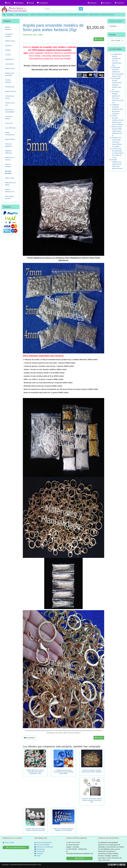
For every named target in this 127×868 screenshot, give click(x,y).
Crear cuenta (8, 843)
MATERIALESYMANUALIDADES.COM (27, 865)
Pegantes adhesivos (9, 152)
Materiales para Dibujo (10, 184)
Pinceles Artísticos (8, 81)
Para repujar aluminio (9, 197)
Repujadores (9, 59)
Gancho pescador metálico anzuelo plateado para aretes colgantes (118, 120)
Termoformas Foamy (10, 97)
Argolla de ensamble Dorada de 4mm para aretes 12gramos (117, 109)
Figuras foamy (10, 139)
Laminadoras (9, 64)
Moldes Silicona (10, 91)
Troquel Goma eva (10, 104)
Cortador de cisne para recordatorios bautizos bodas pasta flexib (64, 772)
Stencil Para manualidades (10, 111)
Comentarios (30, 738)
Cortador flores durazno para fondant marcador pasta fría (35, 829)
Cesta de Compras (116, 21)
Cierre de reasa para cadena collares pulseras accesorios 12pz (92, 800)
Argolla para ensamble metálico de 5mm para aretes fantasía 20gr (118, 72)
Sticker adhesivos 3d (10, 190)
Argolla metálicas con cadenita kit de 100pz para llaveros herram (117, 164)
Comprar (99, 39)
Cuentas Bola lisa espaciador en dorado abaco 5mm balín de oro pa (118, 153)
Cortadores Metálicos (9, 35)
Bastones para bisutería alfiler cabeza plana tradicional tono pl (117, 131)
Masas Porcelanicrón (10, 134)
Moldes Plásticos (8, 28)
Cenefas (8, 55)
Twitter (38, 856)
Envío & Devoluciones (43, 843)
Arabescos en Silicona (10, 159)
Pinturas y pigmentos (9, 145)
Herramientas (10, 87)
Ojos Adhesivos (10, 128)
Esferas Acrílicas (8, 165)
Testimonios (40, 851)
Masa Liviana (10, 178)
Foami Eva (9, 123)
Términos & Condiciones (44, 847)
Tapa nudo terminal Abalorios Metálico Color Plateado (64, 829)
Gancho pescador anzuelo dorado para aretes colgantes (92, 771)
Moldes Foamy (10, 41)
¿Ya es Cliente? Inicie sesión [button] (16, 847)
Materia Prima (10, 69)
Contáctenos (40, 849)
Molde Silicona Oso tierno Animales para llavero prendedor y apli (35, 772)
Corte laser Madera (9, 118)
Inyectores (9, 45)
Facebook (39, 853)
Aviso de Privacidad (42, 845)
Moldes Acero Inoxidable (10, 74)
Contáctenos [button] (79, 858)
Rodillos (8, 50)
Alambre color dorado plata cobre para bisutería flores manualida (117, 142)
